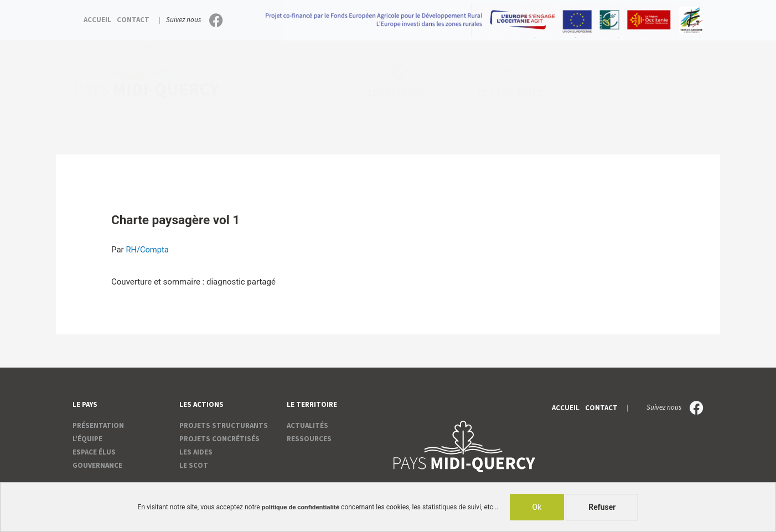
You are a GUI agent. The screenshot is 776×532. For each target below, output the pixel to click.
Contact (133, 20)
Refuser (603, 507)
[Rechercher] (690, 89)
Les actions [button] (399, 92)
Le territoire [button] (513, 92)
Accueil (97, 20)
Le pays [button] (285, 92)
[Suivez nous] (216, 20)
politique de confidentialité (301, 507)
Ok (538, 507)
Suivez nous (183, 20)
